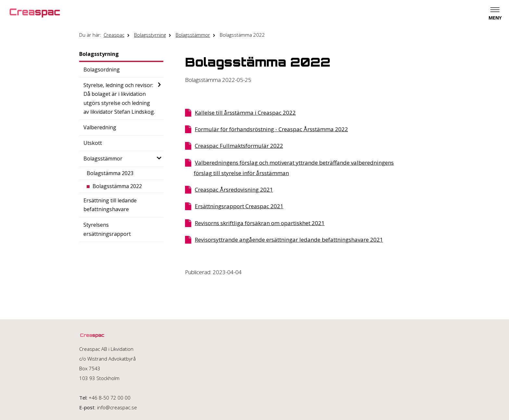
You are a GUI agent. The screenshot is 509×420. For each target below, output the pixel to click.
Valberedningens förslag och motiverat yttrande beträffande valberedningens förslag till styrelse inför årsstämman (294, 168)
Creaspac (114, 35)
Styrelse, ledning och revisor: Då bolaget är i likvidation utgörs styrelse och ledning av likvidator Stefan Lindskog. (119, 98)
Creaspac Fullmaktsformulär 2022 (239, 146)
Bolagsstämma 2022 (242, 35)
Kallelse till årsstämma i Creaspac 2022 (245, 113)
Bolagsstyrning (150, 35)
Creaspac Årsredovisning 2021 (234, 190)
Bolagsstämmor (193, 35)
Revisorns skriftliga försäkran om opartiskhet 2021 (260, 223)
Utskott (93, 143)
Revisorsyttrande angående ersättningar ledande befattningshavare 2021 (289, 240)
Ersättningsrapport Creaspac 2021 (239, 206)
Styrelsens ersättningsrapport (107, 229)
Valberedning (100, 127)
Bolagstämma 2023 (110, 173)
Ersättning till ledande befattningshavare (110, 205)
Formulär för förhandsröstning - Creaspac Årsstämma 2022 (271, 129)
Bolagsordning (102, 70)
